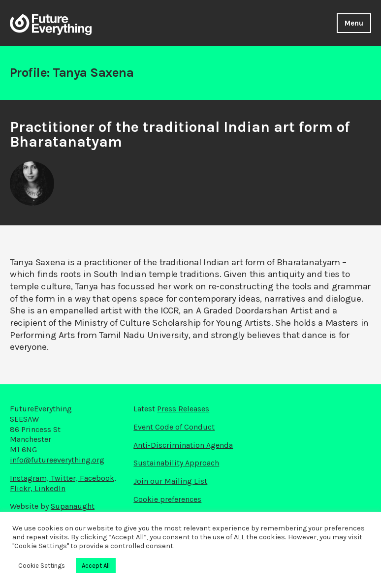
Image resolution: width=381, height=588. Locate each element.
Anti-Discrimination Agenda (183, 445)
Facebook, (98, 478)
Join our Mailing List (170, 481)
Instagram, (30, 478)
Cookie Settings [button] (42, 566)
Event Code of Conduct (174, 427)
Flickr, (22, 488)
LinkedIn (50, 488)
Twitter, (65, 478)
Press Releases (183, 409)
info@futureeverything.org (57, 460)
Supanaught (73, 506)
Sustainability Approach (176, 463)
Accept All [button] (96, 566)
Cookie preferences (167, 499)
